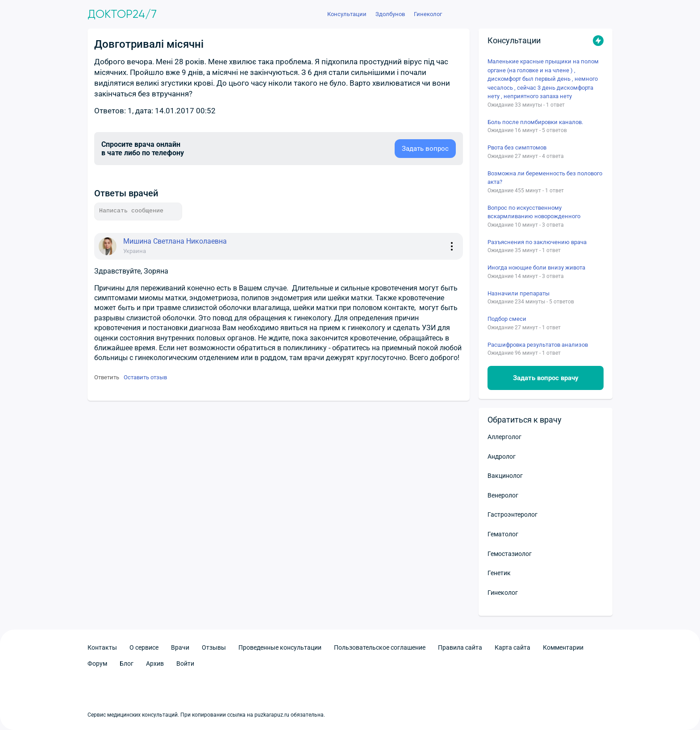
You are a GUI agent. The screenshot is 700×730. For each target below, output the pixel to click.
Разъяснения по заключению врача (537, 242)
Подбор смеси (507, 319)
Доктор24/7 (122, 14)
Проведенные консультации (280, 647)
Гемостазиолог (510, 554)
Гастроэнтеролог (512, 514)
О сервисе (144, 647)
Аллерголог (504, 437)
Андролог (502, 456)
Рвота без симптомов (517, 147)
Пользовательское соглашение (380, 647)
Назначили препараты (519, 293)
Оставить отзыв (145, 377)
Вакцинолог (505, 476)
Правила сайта (460, 647)
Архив (155, 664)
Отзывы (214, 647)
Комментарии (563, 647)
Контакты (102, 647)
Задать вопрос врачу (546, 378)
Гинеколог (503, 593)
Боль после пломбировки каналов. (535, 122)
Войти (185, 664)
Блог (127, 664)
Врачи (180, 647)
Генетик (499, 573)
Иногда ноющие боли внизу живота (536, 268)
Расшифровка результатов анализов (538, 345)
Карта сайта (512, 647)
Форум (97, 664)
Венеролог (503, 495)
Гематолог (503, 534)
